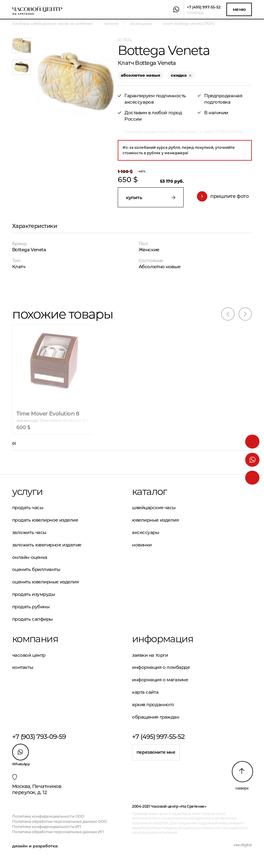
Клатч (19, 267)
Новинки (142, 545)
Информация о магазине (160, 680)
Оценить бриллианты (36, 569)
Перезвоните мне (156, 752)
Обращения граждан (156, 717)
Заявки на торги (150, 655)
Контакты (23, 667)
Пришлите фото (223, 196)
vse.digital (243, 845)
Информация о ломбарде (161, 667)
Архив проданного (153, 704)
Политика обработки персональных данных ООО (59, 821)
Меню (239, 9)
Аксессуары (146, 532)
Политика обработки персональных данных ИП (58, 832)
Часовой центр (29, 655)
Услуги (27, 492)
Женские (149, 250)
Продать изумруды (34, 594)
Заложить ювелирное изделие (47, 545)
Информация (162, 639)
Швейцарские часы (154, 507)
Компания (35, 639)
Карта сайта (145, 692)
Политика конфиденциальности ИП (47, 827)
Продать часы (28, 507)
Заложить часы (29, 532)
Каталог (149, 492)
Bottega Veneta (29, 250)
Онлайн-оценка (30, 557)
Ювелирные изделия (155, 520)
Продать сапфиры (32, 619)
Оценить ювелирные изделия (46, 582)
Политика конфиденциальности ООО (48, 816)
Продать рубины (31, 607)
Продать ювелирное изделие (45, 520)
